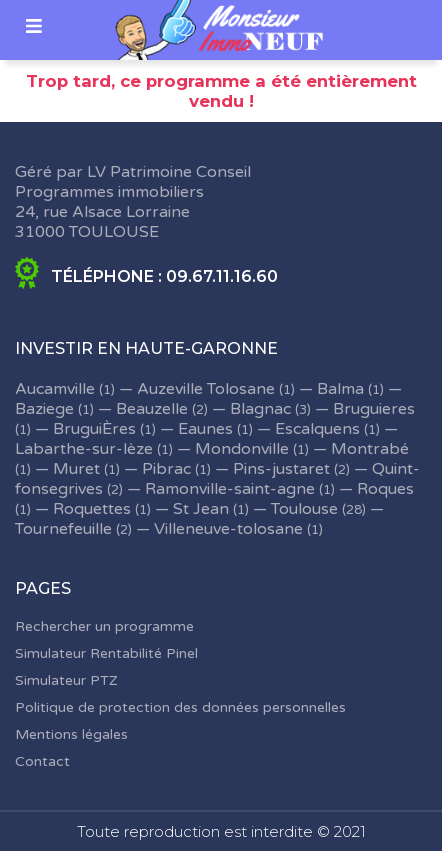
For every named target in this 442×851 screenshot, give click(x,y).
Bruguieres (374, 409)
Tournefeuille (63, 529)
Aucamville (55, 389)
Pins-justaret (281, 469)
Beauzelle (152, 409)
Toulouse (304, 509)
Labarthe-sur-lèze (84, 449)
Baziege (44, 409)
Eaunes (205, 429)
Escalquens (317, 429)
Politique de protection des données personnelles (180, 707)
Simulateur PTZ (66, 680)
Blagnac (260, 409)
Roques (385, 489)
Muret (76, 469)
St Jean (201, 509)
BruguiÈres (94, 429)
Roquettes (92, 509)
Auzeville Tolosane (206, 389)
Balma (340, 389)
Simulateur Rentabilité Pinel (106, 653)
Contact (42, 761)
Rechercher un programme (104, 626)
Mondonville (242, 449)
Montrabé (370, 449)
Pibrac (166, 469)
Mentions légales (71, 734)
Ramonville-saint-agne (230, 489)
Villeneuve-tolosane (228, 529)
